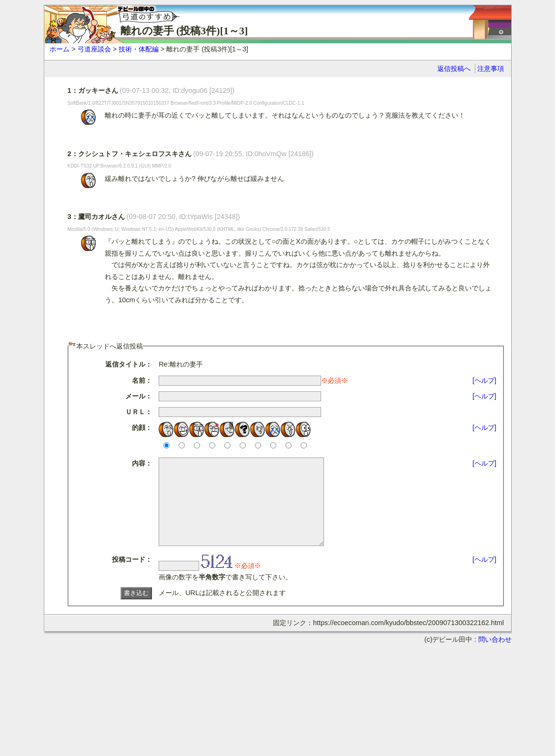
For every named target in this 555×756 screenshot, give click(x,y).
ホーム (60, 49)
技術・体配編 (139, 49)
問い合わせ (495, 657)
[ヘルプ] (484, 380)
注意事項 (491, 69)
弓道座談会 (94, 49)
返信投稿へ (454, 69)
